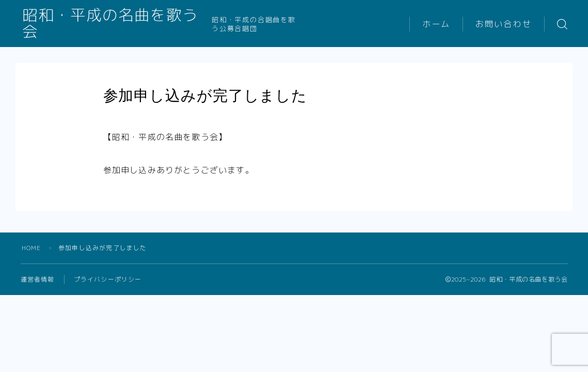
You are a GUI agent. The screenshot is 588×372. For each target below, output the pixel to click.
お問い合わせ (504, 24)
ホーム (436, 24)
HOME (31, 248)
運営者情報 (38, 279)
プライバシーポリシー (108, 279)
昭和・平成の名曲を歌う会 (118, 24)
